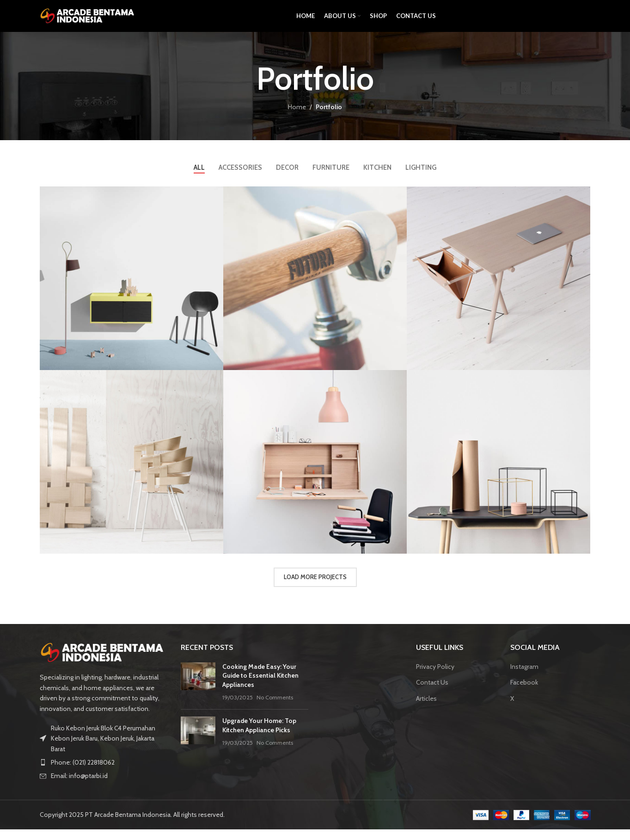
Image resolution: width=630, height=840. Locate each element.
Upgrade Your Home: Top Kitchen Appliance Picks (259, 736)
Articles (426, 709)
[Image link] (104, 662)
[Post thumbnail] (198, 692)
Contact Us (432, 693)
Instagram (524, 677)
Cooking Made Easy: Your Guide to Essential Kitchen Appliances (260, 686)
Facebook (524, 693)
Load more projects (315, 587)
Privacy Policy (435, 677)
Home (297, 117)
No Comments (275, 708)
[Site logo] (88, 20)
